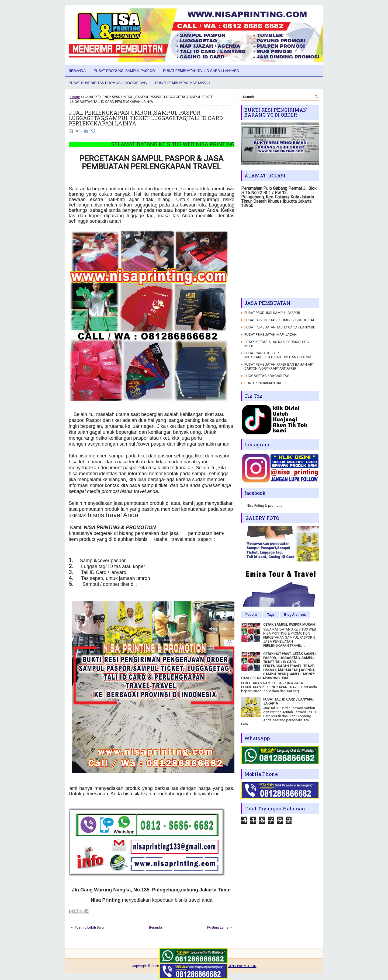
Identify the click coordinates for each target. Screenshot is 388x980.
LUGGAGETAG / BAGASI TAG (267, 376)
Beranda (77, 71)
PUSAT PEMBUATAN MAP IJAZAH (183, 83)
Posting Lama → (220, 927)
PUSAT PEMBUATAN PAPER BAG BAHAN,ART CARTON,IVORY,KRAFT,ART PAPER (279, 366)
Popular (252, 615)
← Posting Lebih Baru (87, 927)
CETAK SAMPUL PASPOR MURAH (289, 624)
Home (75, 97)
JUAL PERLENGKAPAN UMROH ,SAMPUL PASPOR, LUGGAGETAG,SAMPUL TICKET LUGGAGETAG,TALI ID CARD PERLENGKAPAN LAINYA (146, 118)
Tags (271, 615)
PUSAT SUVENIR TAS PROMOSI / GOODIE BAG (108, 83)
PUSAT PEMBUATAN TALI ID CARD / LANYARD (201, 71)
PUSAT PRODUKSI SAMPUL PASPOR (124, 71)
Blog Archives (295, 615)
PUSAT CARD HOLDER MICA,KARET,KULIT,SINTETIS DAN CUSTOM (278, 355)
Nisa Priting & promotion (266, 505)
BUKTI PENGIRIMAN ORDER (266, 383)
